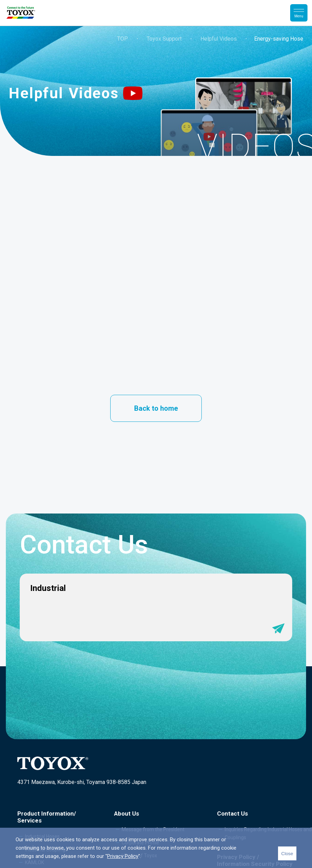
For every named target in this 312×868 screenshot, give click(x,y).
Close (287, 854)
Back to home (156, 408)
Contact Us (232, 813)
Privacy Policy (123, 856)
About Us (127, 813)
